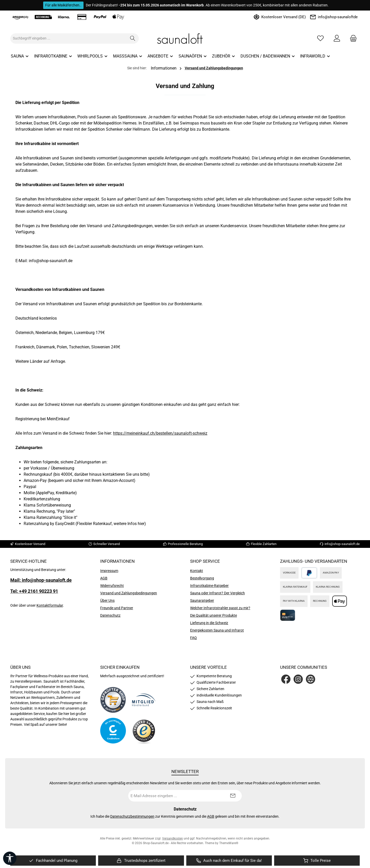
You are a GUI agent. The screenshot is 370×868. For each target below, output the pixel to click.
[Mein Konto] (337, 38)
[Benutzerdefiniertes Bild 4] (144, 731)
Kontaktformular (50, 605)
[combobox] (69, 39)
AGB (104, 578)
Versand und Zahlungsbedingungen (129, 593)
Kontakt (197, 571)
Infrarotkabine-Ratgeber (209, 586)
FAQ (193, 638)
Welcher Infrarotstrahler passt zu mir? (220, 608)
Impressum (109, 571)
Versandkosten (173, 838)
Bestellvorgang (202, 578)
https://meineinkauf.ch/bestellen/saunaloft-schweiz (160, 433)
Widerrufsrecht (112, 586)
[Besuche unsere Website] (311, 679)
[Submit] (233, 796)
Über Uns (107, 600)
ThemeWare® (229, 843)
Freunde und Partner (117, 608)
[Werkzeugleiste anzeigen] (10, 858)
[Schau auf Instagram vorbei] (298, 679)
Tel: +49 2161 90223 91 (34, 591)
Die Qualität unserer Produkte (214, 615)
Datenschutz (110, 615)
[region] (53, 861)
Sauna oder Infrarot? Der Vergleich (218, 593)
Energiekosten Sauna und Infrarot (217, 630)
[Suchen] (133, 39)
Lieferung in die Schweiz (209, 623)
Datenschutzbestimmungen (132, 816)
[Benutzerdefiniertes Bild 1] (113, 700)
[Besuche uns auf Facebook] (286, 679)
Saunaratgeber (202, 600)
